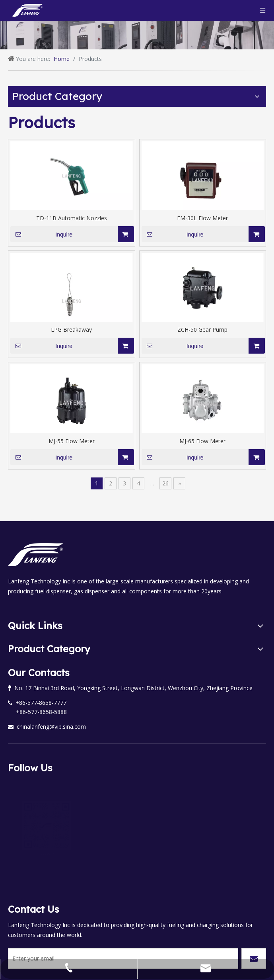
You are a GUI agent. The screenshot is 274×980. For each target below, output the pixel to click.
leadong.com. (246, 957)
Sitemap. (187, 957)
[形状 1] (137, 70)
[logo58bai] (35, 555)
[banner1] (137, 35)
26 (165, 483)
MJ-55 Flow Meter (72, 441)
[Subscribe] (254, 917)
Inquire (41, 234)
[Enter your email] (40, 917)
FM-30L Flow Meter (202, 218)
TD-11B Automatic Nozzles (72, 218)
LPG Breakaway (71, 330)
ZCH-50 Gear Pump (202, 330)
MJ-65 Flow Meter (202, 441)
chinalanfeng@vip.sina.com (47, 727)
